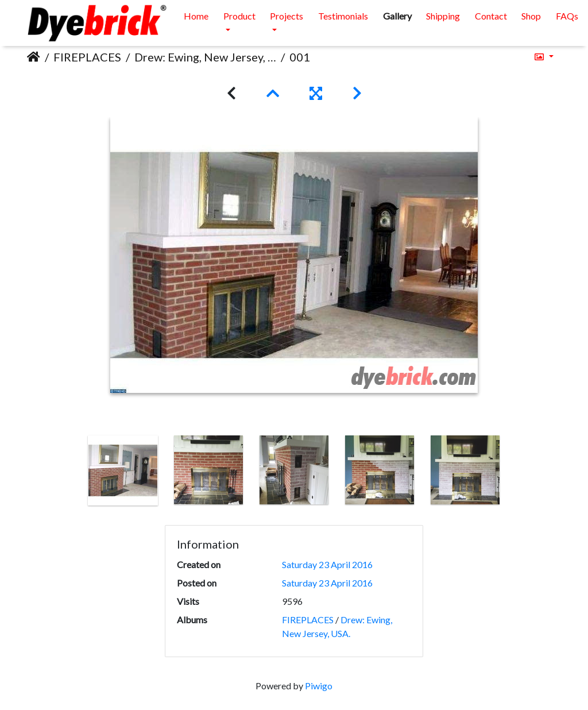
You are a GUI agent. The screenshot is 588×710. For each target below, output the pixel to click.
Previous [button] (72, 473)
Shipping (443, 16)
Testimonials (343, 16)
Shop (531, 16)
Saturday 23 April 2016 (327, 564)
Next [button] (517, 473)
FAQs (567, 16)
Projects (287, 16)
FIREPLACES (87, 57)
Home (196, 16)
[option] (123, 470)
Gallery (397, 16)
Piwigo (319, 686)
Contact (491, 16)
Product (239, 16)
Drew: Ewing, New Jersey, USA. (205, 57)
